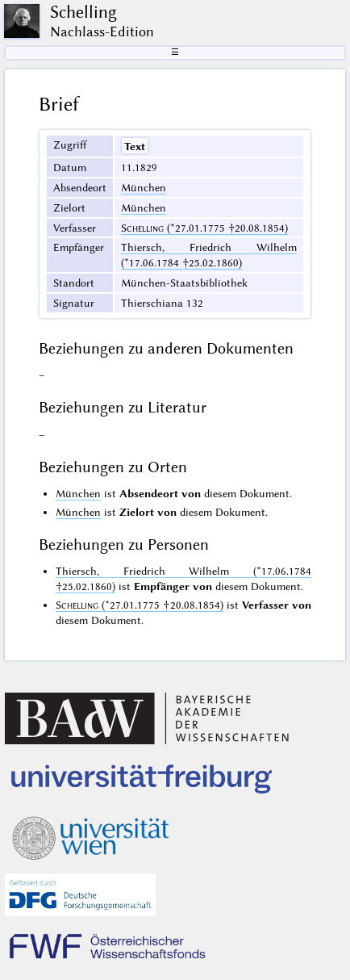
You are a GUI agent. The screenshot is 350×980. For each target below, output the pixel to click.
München (144, 187)
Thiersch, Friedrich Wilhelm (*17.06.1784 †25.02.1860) (209, 255)
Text (135, 146)
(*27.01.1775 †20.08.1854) (204, 228)
